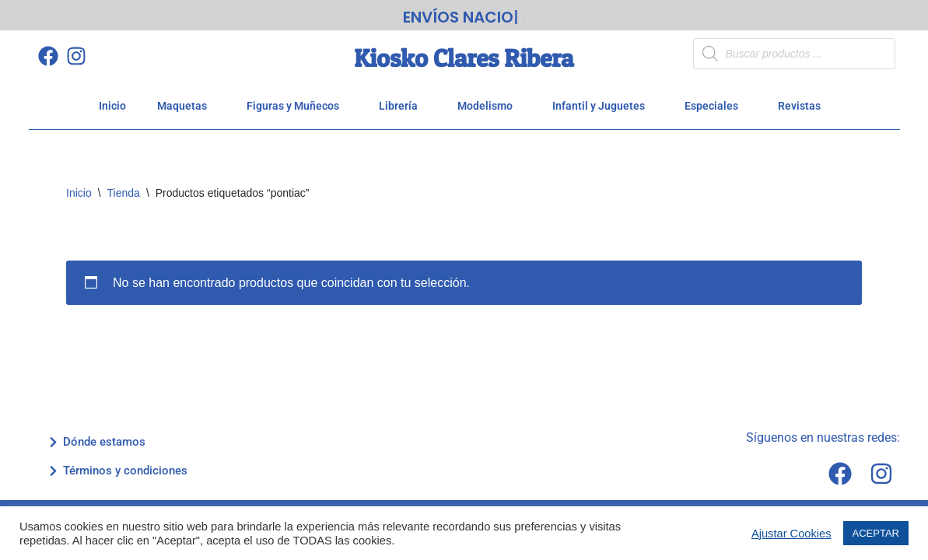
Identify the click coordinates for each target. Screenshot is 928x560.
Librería (403, 106)
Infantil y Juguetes (603, 106)
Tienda (124, 193)
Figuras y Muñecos (297, 106)
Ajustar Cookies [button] (791, 534)
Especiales (716, 106)
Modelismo (489, 106)
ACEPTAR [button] (876, 533)
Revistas (804, 106)
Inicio (112, 106)
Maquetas (186, 106)
